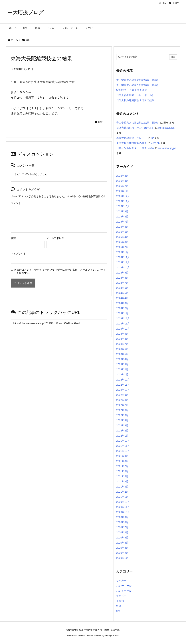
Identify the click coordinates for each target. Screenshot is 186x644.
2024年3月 (122, 303)
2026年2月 (122, 186)
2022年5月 (122, 415)
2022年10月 (123, 390)
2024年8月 (122, 278)
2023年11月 (123, 324)
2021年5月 (122, 476)
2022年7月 (122, 405)
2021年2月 (122, 492)
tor (152, 138)
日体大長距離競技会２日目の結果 (135, 100)
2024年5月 (122, 293)
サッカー (121, 580)
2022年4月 (122, 420)
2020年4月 (122, 543)
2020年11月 (123, 507)
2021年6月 (122, 471)
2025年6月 (122, 227)
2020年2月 (122, 553)
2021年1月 (122, 497)
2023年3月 (122, 364)
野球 (119, 606)
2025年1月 (122, 252)
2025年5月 (122, 232)
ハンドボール (124, 591)
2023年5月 (122, 354)
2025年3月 (122, 242)
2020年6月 (122, 532)
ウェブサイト (18, 253)
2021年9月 (122, 456)
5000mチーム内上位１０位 (132, 90)
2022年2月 (122, 431)
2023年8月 (122, 339)
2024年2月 (122, 308)
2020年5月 (122, 538)
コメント (16, 203)
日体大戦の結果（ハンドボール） (135, 128)
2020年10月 (123, 512)
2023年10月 (123, 329)
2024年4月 (122, 298)
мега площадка (167, 148)
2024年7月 (122, 283)
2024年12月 (123, 257)
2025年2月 (122, 247)
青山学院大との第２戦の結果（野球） (138, 80)
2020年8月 (122, 522)
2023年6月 (122, 349)
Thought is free (111, 636)
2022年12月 (123, 380)
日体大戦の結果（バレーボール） (135, 95)
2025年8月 (122, 217)
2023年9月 (122, 334)
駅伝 (28, 40)
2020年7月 (122, 527)
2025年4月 (122, 237)
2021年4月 (122, 481)
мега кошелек (166, 128)
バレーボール (124, 586)
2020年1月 (122, 558)
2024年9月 (122, 273)
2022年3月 (122, 425)
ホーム (14, 40)
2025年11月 (123, 201)
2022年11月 (123, 385)
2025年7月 (122, 222)
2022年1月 (122, 436)
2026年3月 (122, 181)
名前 (13, 238)
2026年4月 (122, 176)
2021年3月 (122, 487)
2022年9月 (122, 395)
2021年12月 (123, 441)
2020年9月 (122, 517)
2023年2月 (122, 369)
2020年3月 (122, 548)
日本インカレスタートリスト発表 (135, 148)
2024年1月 (122, 313)
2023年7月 (122, 344)
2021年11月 (123, 446)
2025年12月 (123, 196)
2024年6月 (122, 288)
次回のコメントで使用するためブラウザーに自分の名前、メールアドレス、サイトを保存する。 (60, 271)
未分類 (120, 601)
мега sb (155, 143)
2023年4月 (122, 359)
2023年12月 (123, 318)
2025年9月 (122, 211)
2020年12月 (123, 502)
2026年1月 (122, 191)
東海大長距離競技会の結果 (132, 143)
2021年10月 (123, 451)
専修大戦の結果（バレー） (132, 138)
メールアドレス (55, 238)
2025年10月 (123, 206)
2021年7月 (122, 466)
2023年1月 (122, 374)
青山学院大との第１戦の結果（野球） (138, 85)
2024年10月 (123, 267)
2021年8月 (122, 461)
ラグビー (121, 596)
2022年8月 (122, 400)
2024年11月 (123, 262)
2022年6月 (122, 410)
